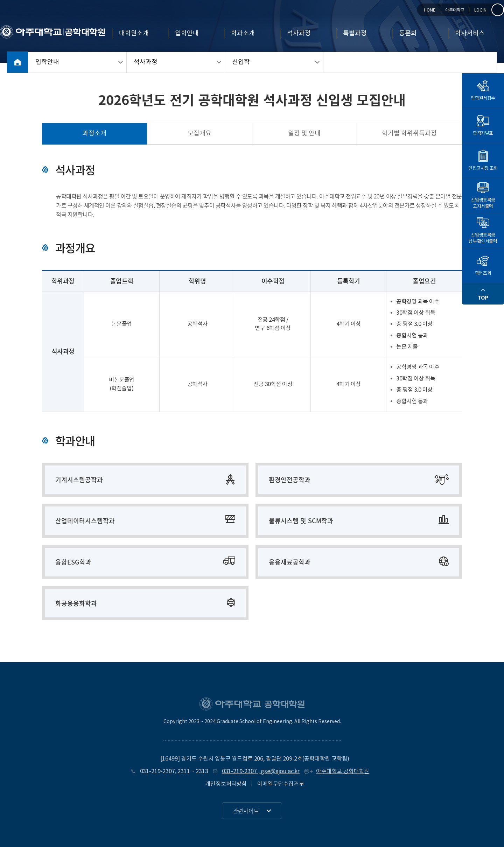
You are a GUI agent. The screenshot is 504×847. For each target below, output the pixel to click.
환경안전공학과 (290, 480)
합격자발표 (483, 125)
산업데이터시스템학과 (85, 521)
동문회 (408, 34)
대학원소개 (134, 34)
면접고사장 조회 (483, 160)
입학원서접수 (483, 90)
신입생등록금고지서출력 (483, 195)
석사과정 (299, 34)
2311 (184, 771)
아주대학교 (455, 10)
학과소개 (243, 34)
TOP (483, 294)
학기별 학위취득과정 (409, 134)
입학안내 (187, 34)
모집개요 (199, 134)
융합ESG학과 (73, 562)
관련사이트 (246, 811)
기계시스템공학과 (79, 480)
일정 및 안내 (304, 134)
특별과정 (355, 34)
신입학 (241, 62)
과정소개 (94, 134)
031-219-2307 (157, 771)
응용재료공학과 (290, 562)
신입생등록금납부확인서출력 (483, 230)
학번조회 (483, 265)
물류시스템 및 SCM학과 (301, 521)
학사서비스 (470, 34)
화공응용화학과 (76, 603)
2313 (202, 771)
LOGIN (480, 10)
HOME (430, 10)
